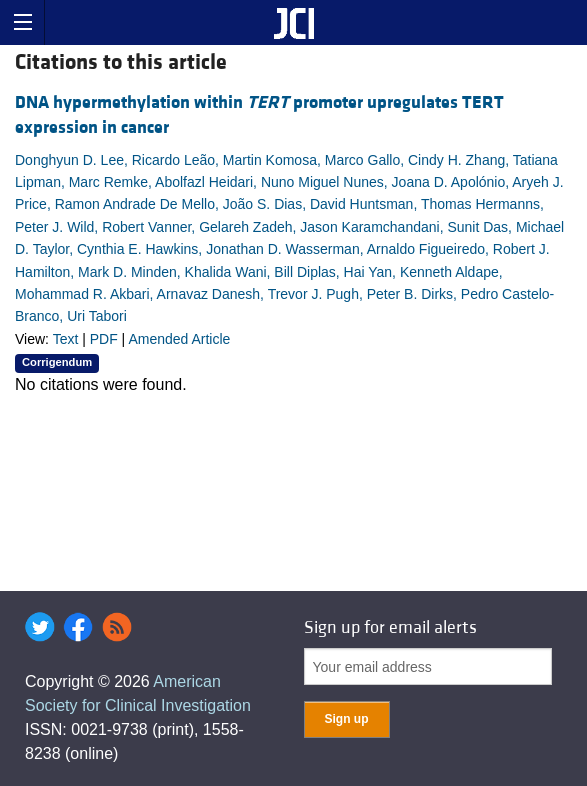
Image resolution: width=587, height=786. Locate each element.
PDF (104, 339)
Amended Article (179, 339)
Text (66, 339)
